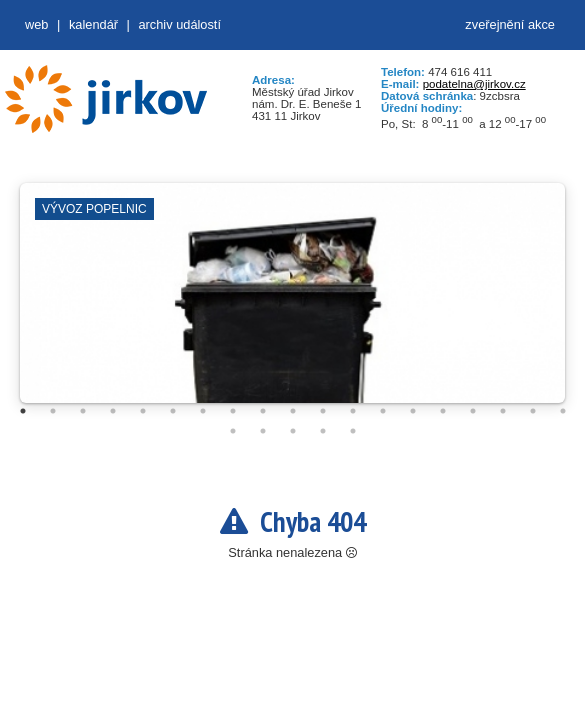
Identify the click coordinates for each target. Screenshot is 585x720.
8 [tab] (233, 411)
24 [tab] (353, 431)
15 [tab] (443, 411)
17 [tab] (503, 411)
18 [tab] (533, 411)
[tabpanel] (292, 303)
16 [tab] (473, 411)
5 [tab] (143, 411)
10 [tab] (293, 411)
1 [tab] (23, 411)
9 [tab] (263, 411)
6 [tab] (173, 411)
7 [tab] (203, 411)
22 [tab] (293, 431)
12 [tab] (353, 411)
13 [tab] (383, 411)
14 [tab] (413, 411)
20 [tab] (233, 431)
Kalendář (93, 24)
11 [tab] (323, 411)
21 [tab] (263, 431)
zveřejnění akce (510, 24)
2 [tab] (53, 411)
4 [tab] (113, 411)
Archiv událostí (179, 24)
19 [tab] (563, 411)
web (36, 24)
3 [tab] (83, 411)
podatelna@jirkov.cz (474, 84)
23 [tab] (323, 431)
